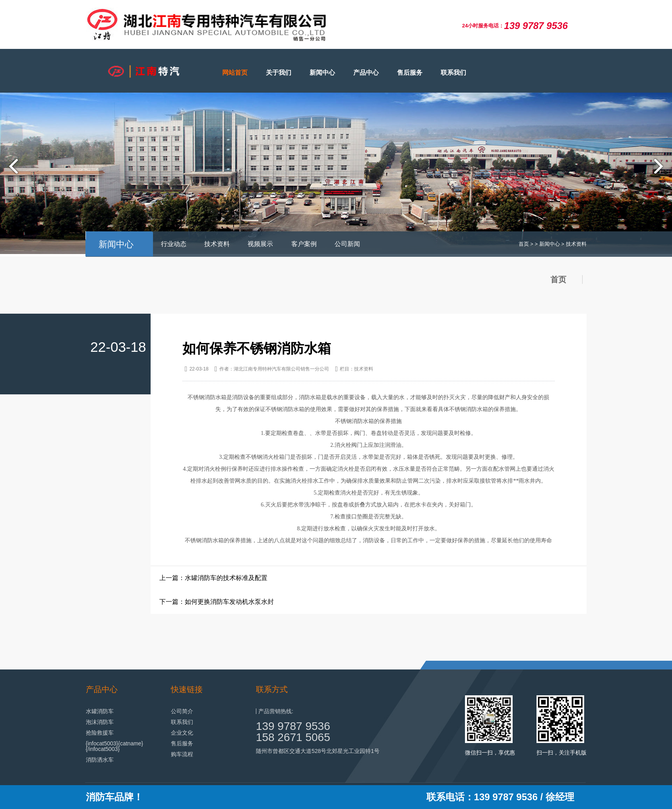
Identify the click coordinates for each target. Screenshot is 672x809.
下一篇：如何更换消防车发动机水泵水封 (217, 602)
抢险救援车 (100, 733)
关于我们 (279, 73)
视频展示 (260, 244)
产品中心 (366, 73)
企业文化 (182, 733)
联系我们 (453, 73)
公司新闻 (347, 244)
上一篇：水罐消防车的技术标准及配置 (213, 578)
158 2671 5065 (293, 737)
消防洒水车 (100, 760)
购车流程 (182, 754)
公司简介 (182, 711)
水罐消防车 (100, 711)
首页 (524, 244)
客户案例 (304, 244)
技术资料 (217, 244)
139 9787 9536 (293, 726)
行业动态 (174, 244)
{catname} (131, 743)
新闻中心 (322, 73)
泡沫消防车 (100, 722)
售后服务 (410, 73)
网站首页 (235, 73)
